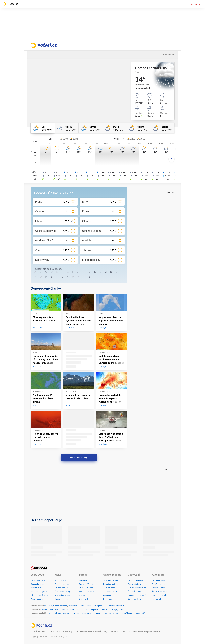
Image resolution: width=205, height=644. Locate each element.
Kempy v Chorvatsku (136, 580)
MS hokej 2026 (61, 580)
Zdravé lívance (109, 588)
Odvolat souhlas (128, 631)
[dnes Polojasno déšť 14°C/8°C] (43, 128)
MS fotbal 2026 (85, 580)
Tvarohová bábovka (111, 592)
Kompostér (94, 610)
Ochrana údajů (81, 631)
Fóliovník (110, 610)
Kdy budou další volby (39, 595)
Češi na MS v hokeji (62, 592)
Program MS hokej (62, 584)
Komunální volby (37, 584)
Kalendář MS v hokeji (63, 595)
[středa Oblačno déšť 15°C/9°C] (66, 128)
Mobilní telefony (55, 613)
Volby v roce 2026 (38, 580)
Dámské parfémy (84, 613)
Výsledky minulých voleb (40, 592)
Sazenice (45, 610)
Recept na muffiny (111, 584)
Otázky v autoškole (159, 595)
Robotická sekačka (68, 610)
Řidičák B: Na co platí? (161, 592)
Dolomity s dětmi (134, 599)
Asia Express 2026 (100, 606)
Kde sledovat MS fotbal (88, 592)
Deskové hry (106, 613)
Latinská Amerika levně (137, 595)
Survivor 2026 (86, 606)
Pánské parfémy (141, 613)
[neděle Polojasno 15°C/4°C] (162, 128)
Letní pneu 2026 (158, 580)
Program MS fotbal (87, 584)
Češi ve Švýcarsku (135, 592)
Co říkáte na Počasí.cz (41, 631)
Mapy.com (48, 606)
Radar (116, 631)
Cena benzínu (74, 606)
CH (79, 272)
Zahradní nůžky (82, 610)
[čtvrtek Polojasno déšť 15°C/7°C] (91, 128)
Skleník (102, 610)
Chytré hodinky (127, 613)
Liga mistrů (84, 599)
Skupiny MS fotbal (86, 588)
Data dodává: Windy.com (101, 631)
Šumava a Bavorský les (137, 588)
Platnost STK (157, 599)
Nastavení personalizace (149, 631)
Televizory (117, 613)
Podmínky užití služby (62, 631)
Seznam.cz (196, 4)
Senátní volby (36, 588)
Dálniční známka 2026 (161, 584)
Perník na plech (109, 599)
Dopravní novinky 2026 (161, 588)
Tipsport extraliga (62, 599)
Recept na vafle (109, 595)
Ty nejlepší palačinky (111, 580)
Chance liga (84, 595)
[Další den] (171, 159)
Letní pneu (96, 613)
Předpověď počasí (60, 606)
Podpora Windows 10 (116, 606)
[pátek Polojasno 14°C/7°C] (114, 128)
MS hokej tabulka (62, 588)
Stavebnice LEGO (69, 613)
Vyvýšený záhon (121, 610)
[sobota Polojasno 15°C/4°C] (138, 128)
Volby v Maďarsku (38, 599)
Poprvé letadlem (134, 584)
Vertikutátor (55, 610)
